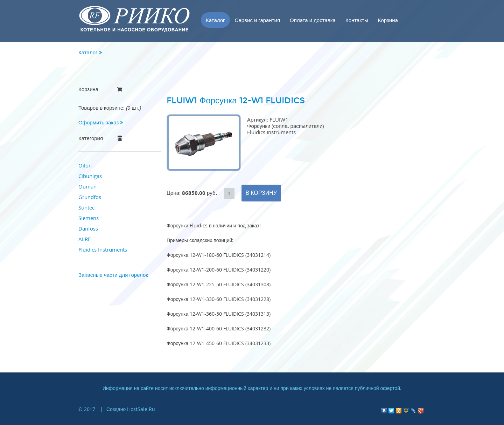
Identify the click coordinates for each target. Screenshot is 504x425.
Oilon (85, 165)
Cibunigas (90, 176)
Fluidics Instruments (103, 249)
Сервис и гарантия (258, 20)
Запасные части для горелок (113, 275)
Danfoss (88, 228)
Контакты (357, 20)
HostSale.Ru (141, 409)
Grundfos (90, 197)
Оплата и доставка (313, 20)
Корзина (388, 20)
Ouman (87, 186)
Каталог (215, 20)
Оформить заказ (101, 122)
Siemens (89, 218)
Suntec (86, 207)
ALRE (85, 239)
